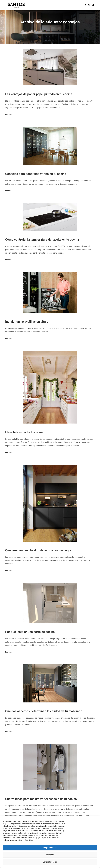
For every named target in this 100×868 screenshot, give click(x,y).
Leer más (9, 114)
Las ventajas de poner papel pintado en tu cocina (39, 94)
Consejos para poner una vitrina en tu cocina (36, 174)
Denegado (50, 855)
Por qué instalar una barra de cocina (30, 632)
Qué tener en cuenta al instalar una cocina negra (38, 550)
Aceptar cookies (50, 848)
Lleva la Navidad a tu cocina (24, 432)
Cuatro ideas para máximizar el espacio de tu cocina (41, 799)
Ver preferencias (50, 862)
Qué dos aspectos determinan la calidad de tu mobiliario (44, 711)
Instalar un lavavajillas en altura (27, 322)
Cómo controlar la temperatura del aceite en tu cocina (42, 240)
